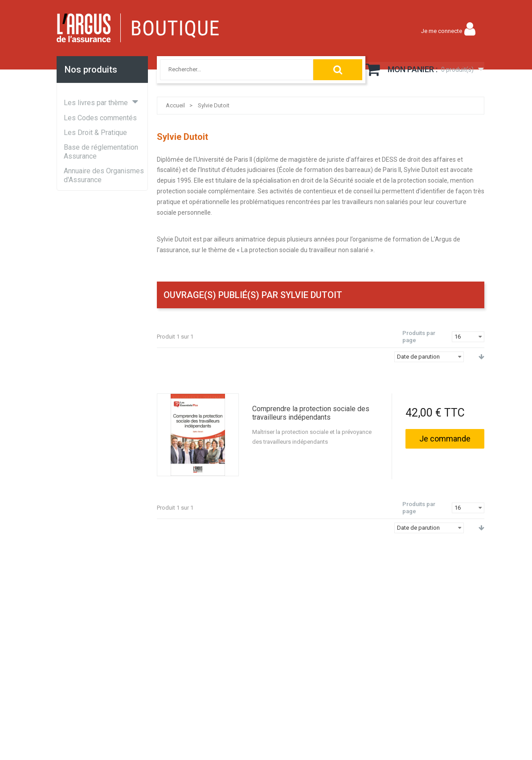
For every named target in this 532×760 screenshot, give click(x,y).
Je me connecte (442, 31)
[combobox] (227, 69)
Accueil (175, 105)
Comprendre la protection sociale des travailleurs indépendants (311, 413)
